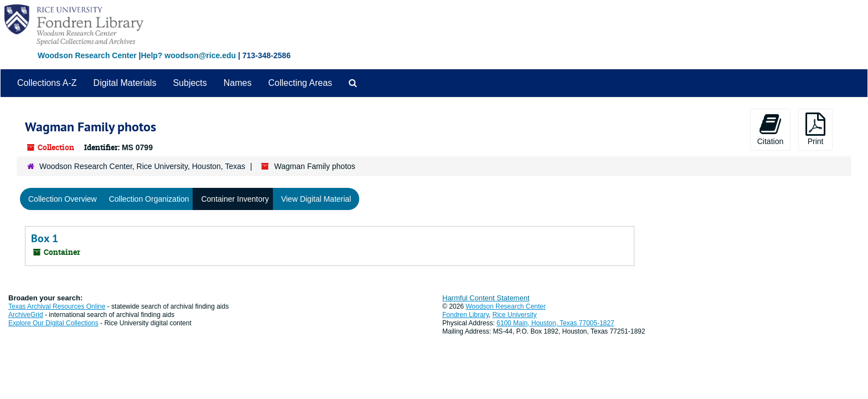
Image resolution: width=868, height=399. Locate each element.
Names (238, 83)
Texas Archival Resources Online (57, 306)
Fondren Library (466, 315)
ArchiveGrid (26, 315)
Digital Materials (125, 83)
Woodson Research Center (87, 55)
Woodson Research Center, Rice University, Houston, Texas (142, 166)
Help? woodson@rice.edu (188, 55)
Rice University (515, 315)
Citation (770, 129)
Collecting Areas (300, 83)
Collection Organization (149, 199)
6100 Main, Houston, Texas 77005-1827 (556, 323)
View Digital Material (316, 199)
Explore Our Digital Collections (53, 323)
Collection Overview (63, 199)
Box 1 (45, 238)
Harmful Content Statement (486, 298)
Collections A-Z (47, 83)
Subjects (190, 83)
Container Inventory (235, 199)
